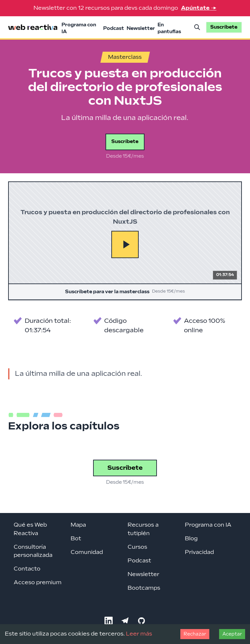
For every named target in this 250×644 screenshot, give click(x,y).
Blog (191, 539)
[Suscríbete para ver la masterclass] (125, 241)
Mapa (78, 525)
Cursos (137, 547)
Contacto (27, 569)
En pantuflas (169, 28)
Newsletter (141, 28)
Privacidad (199, 552)
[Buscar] (197, 27)
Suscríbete (125, 142)
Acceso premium (38, 583)
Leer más (139, 634)
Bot (76, 539)
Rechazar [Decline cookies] (195, 634)
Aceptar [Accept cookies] (232, 634)
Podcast (114, 28)
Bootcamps (144, 588)
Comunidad (87, 552)
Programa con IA (79, 28)
